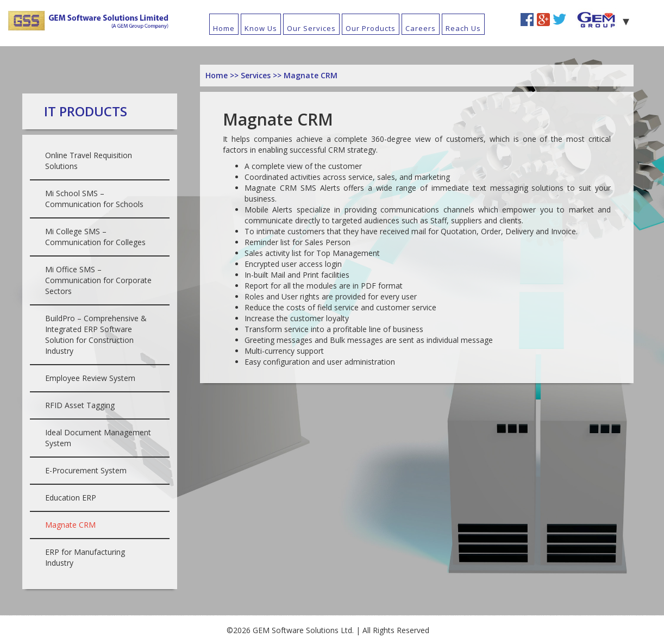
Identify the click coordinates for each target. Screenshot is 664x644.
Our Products (371, 28)
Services (257, 75)
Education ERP (71, 498)
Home (224, 28)
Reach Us (463, 28)
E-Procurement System (86, 470)
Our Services (311, 28)
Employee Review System (90, 378)
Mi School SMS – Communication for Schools (94, 199)
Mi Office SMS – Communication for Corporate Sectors (98, 280)
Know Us (261, 28)
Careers (421, 28)
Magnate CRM (70, 525)
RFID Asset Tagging (80, 405)
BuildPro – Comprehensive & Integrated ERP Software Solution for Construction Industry (96, 334)
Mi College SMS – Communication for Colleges (95, 237)
